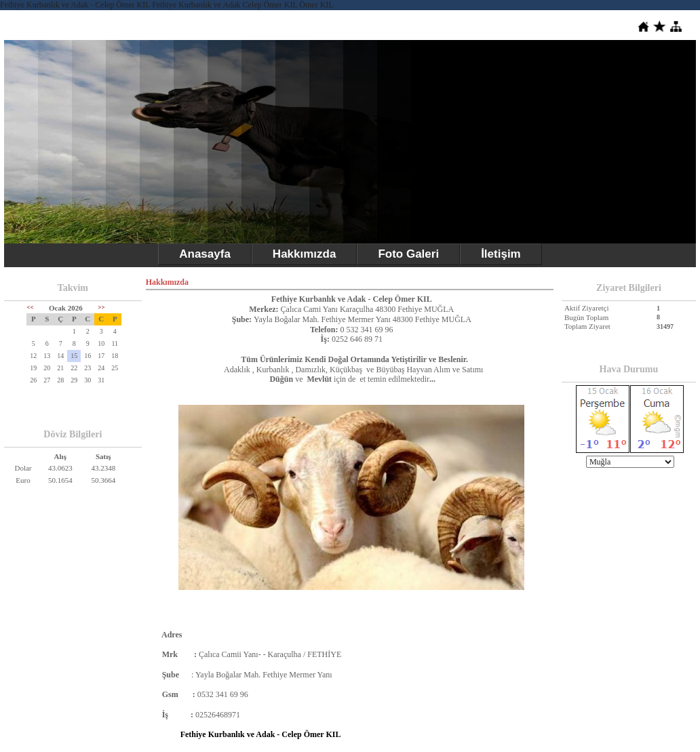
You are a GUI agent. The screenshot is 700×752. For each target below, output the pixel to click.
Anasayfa (205, 254)
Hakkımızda (305, 254)
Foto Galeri (408, 254)
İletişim (501, 254)
